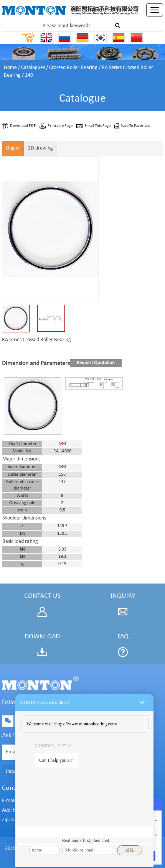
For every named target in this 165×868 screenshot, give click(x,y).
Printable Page (60, 126)
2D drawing (40, 148)
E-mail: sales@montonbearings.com (41, 801)
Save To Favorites (135, 126)
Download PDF (23, 126)
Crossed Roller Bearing (73, 68)
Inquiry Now (19, 772)
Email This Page (98, 126)
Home (10, 68)
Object (13, 148)
